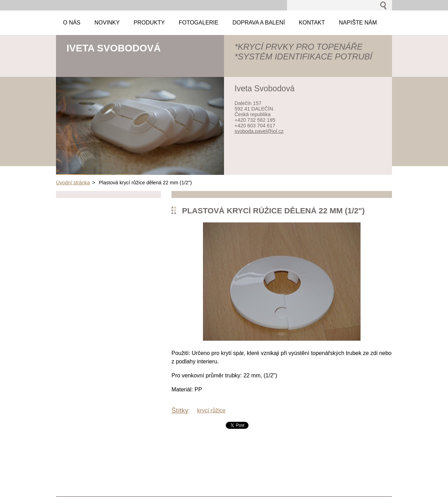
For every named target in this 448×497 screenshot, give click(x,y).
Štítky (180, 410)
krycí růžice (211, 410)
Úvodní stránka (73, 183)
